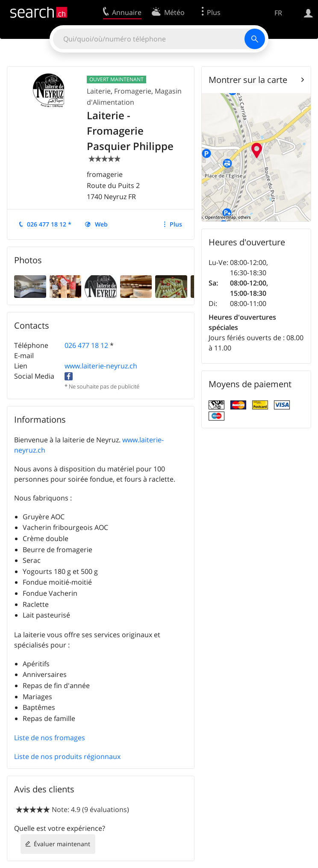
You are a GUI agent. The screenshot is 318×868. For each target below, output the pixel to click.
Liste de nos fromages (50, 738)
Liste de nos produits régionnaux (67, 756)
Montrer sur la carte (248, 80)
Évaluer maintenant (62, 844)
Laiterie (99, 91)
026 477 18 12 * (49, 224)
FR (278, 13)
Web (101, 224)
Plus (176, 224)
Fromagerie (133, 91)
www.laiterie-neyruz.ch (101, 366)
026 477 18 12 (86, 345)
